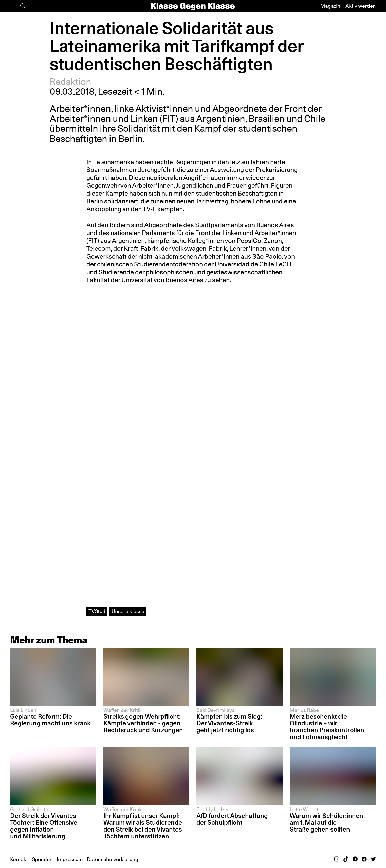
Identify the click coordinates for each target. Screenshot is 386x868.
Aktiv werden (361, 6)
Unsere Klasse (128, 611)
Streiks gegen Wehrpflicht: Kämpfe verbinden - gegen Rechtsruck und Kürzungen (143, 723)
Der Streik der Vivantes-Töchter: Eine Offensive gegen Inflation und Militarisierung (44, 826)
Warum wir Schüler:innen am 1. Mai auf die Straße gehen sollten (326, 822)
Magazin (330, 6)
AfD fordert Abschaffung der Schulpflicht (232, 819)
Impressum (70, 859)
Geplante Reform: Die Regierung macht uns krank (50, 720)
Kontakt (19, 859)
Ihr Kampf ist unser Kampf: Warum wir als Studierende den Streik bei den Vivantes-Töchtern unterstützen (144, 826)
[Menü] (13, 6)
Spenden (42, 859)
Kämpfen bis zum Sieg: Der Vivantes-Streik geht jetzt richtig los (229, 723)
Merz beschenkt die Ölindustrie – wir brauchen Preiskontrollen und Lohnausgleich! (327, 727)
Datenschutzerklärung (113, 859)
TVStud (97, 611)
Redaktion (70, 82)
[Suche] (23, 6)
